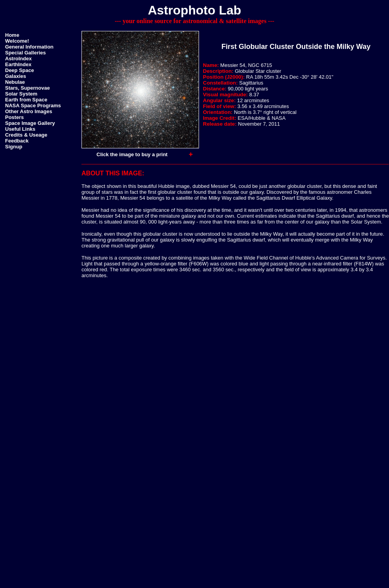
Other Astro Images (29, 111)
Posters (14, 117)
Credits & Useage (26, 135)
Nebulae (15, 82)
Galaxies (16, 76)
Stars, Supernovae (27, 88)
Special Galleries (25, 53)
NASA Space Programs (33, 106)
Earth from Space (26, 100)
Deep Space (20, 70)
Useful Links (20, 129)
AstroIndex (18, 59)
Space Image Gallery (30, 123)
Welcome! (17, 41)
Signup (14, 147)
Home (12, 35)
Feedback (17, 141)
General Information (29, 47)
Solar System (21, 94)
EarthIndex (18, 64)
